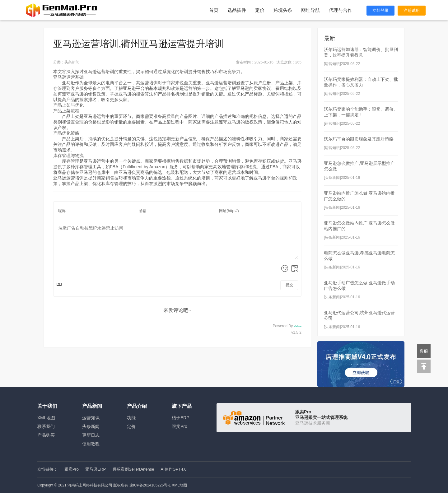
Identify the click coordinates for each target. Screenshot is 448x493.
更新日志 (91, 435)
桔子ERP (181, 418)
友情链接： (47, 469)
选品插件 (237, 10)
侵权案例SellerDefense (133, 469)
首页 (214, 10)
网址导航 (310, 10)
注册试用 (412, 10)
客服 (424, 351)
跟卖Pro (180, 426)
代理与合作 (341, 10)
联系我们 (46, 426)
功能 (131, 418)
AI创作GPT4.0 (173, 469)
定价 (260, 10)
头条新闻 (91, 426)
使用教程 (91, 444)
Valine (298, 326)
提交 (289, 285)
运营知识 (91, 418)
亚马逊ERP (96, 469)
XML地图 (46, 418)
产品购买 (46, 435)
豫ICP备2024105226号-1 (150, 485)
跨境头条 (283, 10)
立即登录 (380, 10)
